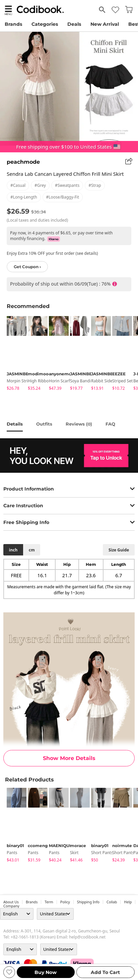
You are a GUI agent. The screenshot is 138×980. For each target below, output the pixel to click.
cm (32, 550)
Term (49, 902)
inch (13, 550)
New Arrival (105, 24)
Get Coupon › (27, 267)
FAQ (110, 424)
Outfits (44, 424)
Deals (74, 24)
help (128, 902)
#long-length (24, 197)
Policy (65, 902)
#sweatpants (67, 185)
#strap (95, 185)
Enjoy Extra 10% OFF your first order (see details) (52, 253)
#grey (40, 185)
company (11, 906)
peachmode (23, 162)
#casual (18, 185)
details (15, 424)
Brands (13, 24)
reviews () (79, 424)
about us (11, 902)
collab (112, 902)
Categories (45, 24)
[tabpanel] (14, 354)
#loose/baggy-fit (63, 197)
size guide (119, 550)
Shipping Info (88, 902)
